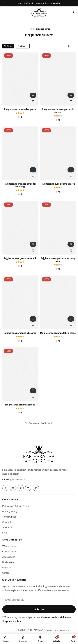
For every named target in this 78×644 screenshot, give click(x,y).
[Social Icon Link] (5, 488)
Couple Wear (9, 552)
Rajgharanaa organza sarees (20, 405)
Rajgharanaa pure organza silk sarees (58, 111)
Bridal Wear (8, 562)
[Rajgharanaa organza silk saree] (20, 302)
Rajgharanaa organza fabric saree (58, 333)
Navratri (7, 568)
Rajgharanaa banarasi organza (20, 109)
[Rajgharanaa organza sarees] (20, 374)
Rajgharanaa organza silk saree (20, 333)
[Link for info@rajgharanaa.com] (14, 479)
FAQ (5, 533)
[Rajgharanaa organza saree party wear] (58, 228)
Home (31, 29)
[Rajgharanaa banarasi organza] (20, 79)
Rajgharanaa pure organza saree (58, 184)
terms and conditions (56, 617)
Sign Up (56, 3)
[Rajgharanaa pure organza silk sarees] (58, 79)
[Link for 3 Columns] (69, 46)
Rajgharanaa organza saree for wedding (20, 185)
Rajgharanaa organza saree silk (20, 258)
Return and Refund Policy (16, 506)
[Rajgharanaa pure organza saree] (58, 153)
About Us (7, 527)
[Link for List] (74, 46)
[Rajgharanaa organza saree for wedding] (20, 153)
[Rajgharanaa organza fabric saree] (58, 302)
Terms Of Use (9, 517)
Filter (8, 46)
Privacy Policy (10, 512)
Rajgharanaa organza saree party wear (58, 260)
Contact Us (8, 522)
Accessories (9, 557)
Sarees (6, 573)
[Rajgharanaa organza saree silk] (20, 228)
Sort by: (23, 46)
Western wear (10, 546)
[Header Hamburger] (5, 12)
